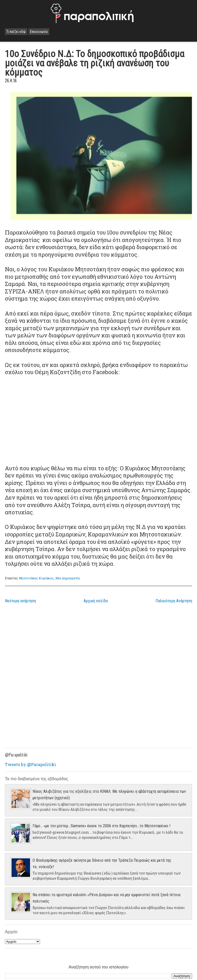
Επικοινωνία (39, 32)
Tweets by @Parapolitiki (30, 764)
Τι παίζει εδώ (16, 32)
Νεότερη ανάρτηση (20, 601)
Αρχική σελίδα (96, 601)
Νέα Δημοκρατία (68, 578)
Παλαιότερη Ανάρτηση (174, 601)
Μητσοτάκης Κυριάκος (36, 578)
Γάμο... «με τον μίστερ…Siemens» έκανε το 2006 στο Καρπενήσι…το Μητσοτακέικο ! (101, 826)
